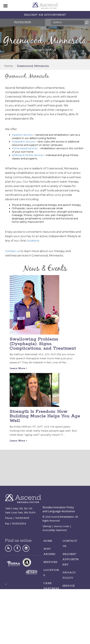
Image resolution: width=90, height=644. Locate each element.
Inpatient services (22, 135)
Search (57, 22)
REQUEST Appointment (70, 559)
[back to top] (6, 584)
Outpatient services (23, 142)
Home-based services (25, 148)
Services (50, 562)
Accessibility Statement (55, 530)
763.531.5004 (19, 524)
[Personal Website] (8, 548)
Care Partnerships (51, 589)
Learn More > (18, 368)
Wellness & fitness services (28, 155)
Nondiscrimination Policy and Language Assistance (59, 509)
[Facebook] (17, 548)
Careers (50, 602)
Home (9, 66)
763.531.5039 (22, 22)
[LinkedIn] (26, 548)
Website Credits (62, 526)
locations (33, 241)
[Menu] (5, 6)
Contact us (12, 251)
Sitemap (47, 526)
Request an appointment (45, 15)
